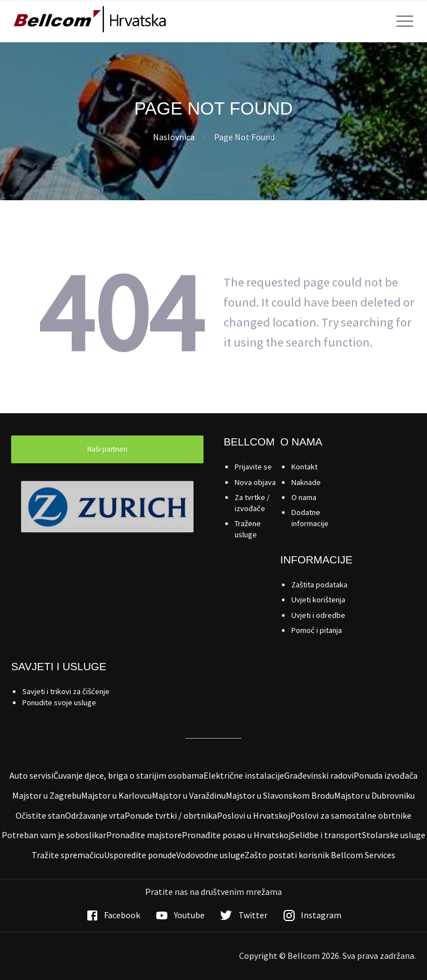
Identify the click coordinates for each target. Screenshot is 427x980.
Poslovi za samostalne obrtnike (351, 815)
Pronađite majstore (144, 835)
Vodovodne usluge (210, 855)
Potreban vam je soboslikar (54, 835)
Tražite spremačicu (68, 855)
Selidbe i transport (326, 835)
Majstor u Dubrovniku (374, 795)
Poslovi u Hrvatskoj (254, 815)
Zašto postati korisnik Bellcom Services (320, 855)
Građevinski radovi (319, 775)
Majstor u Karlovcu (116, 795)
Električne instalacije (244, 775)
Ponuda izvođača (386, 775)
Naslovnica (174, 137)
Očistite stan (40, 815)
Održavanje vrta (95, 815)
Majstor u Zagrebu (47, 795)
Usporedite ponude (140, 855)
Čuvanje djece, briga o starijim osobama (128, 775)
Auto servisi (31, 775)
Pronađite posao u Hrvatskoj (236, 835)
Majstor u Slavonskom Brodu (280, 795)
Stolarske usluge (394, 835)
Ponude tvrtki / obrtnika (171, 815)
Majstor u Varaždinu (189, 795)
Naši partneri (107, 449)
